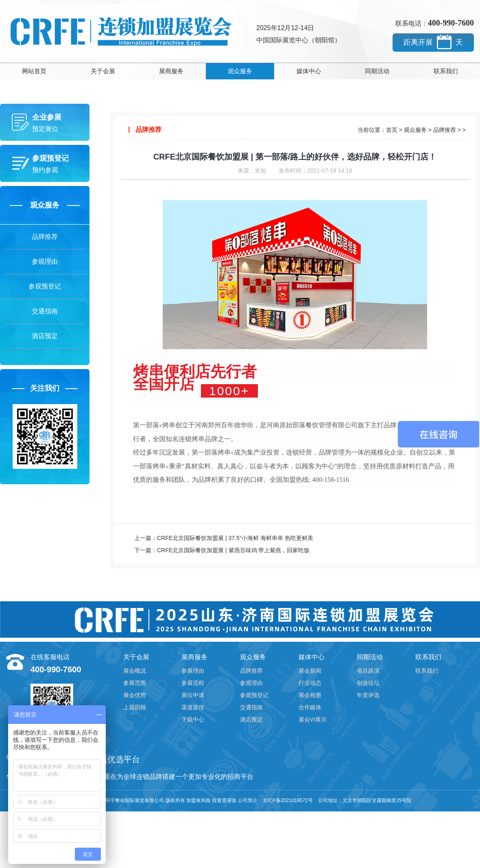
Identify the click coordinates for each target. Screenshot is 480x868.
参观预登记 (45, 286)
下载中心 (193, 719)
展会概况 (135, 671)
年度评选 (368, 695)
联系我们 (446, 71)
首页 (392, 130)
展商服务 (171, 71)
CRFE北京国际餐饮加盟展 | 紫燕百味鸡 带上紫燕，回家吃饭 (233, 550)
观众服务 (240, 71)
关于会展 (103, 71)
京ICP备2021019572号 (288, 800)
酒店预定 (45, 336)
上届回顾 (135, 707)
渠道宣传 (193, 707)
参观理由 (45, 261)
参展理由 (193, 671)
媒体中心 (309, 71)
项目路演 (368, 671)
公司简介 (248, 800)
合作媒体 (310, 707)
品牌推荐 (45, 237)
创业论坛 (368, 683)
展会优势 (135, 695)
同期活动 (377, 71)
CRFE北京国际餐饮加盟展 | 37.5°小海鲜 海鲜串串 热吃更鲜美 (235, 538)
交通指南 (45, 311)
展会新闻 (310, 671)
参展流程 (193, 683)
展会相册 (310, 695)
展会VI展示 (313, 719)
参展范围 (135, 683)
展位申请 (193, 695)
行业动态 (310, 683)
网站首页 (34, 71)
